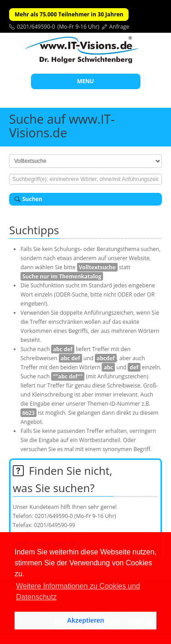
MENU (85, 81)
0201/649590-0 (36, 27)
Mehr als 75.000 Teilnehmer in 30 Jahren (69, 14)
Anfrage (119, 27)
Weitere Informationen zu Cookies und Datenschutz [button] (78, 591)
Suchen (28, 199)
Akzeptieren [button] (86, 620)
